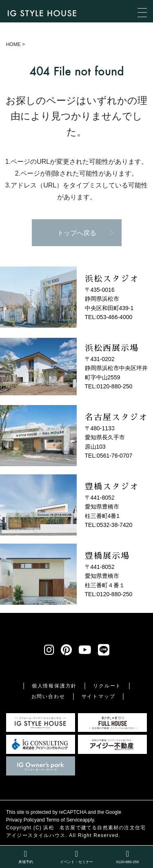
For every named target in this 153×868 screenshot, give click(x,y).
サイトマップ (99, 696)
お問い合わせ (48, 696)
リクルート (107, 686)
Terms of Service (64, 820)
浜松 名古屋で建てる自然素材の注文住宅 (94, 828)
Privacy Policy (21, 820)
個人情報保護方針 (54, 686)
